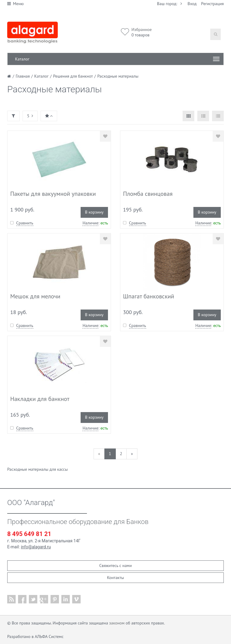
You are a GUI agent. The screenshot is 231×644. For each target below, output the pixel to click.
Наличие (90, 223)
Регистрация (213, 4)
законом (117, 623)
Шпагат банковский (149, 296)
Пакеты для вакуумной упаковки (53, 194)
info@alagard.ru (36, 547)
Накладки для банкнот (40, 399)
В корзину (94, 212)
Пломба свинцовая (148, 194)
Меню (15, 4)
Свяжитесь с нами (115, 565)
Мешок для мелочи (35, 296)
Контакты (116, 578)
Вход (192, 4)
